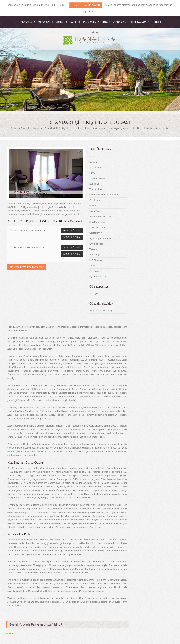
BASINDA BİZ (90, 22)
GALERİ (73, 22)
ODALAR (60, 22)
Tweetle (10, 633)
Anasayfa (26, 22)
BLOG (105, 22)
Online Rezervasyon (86, 5)
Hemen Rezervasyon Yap (27, 267)
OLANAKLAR (119, 22)
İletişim (156, 22)
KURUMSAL (44, 22)
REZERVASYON (139, 22)
